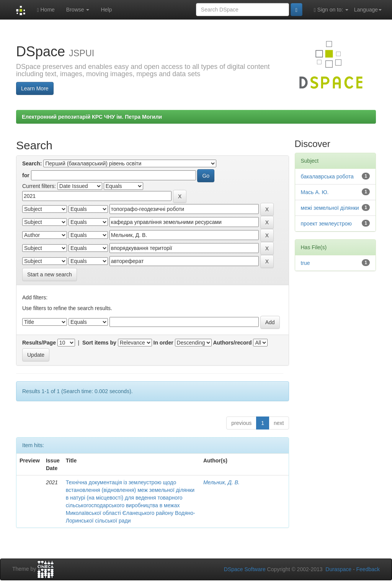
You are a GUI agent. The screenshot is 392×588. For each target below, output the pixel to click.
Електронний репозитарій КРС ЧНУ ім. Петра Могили (92, 117)
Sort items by (99, 343)
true (305, 263)
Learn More (35, 88)
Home (46, 10)
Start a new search (50, 274)
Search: (32, 163)
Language (368, 10)
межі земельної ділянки (330, 208)
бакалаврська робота (327, 176)
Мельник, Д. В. (221, 482)
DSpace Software (245, 569)
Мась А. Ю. (315, 192)
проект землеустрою (326, 224)
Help (106, 10)
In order (163, 343)
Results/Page (39, 343)
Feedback (368, 569)
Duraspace (338, 569)
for (26, 175)
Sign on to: (331, 10)
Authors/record (232, 343)
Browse (78, 10)
